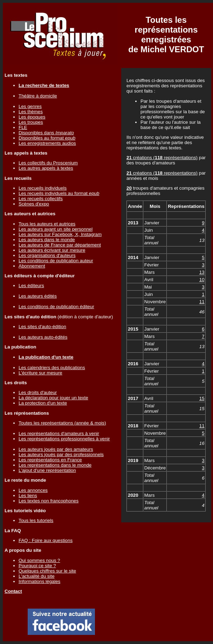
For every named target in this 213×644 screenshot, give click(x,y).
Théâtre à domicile (38, 96)
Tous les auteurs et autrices (47, 224)
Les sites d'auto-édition (42, 327)
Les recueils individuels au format (59, 193)
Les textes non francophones (49, 501)
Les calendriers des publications (52, 368)
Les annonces (33, 490)
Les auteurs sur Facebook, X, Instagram (60, 234)
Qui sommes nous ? (39, 560)
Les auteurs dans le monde (47, 240)
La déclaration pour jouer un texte (53, 398)
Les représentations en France (50, 460)
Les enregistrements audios (47, 143)
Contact (13, 591)
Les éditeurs (31, 286)
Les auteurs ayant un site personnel (56, 229)
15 (202, 398)
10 (202, 280)
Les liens (28, 496)
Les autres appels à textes (46, 168)
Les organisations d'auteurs (47, 255)
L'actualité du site (37, 576)
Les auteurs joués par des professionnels (61, 455)
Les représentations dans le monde (55, 465)
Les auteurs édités (38, 296)
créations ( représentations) (162, 158)
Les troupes (31, 122)
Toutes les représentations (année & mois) (62, 423)
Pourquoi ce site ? (37, 566)
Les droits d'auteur (38, 392)
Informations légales (39, 581)
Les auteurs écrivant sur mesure (52, 250)
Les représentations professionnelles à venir (64, 439)
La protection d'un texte (43, 403)
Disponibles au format (47, 138)
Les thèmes (31, 112)
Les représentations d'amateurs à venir (59, 433)
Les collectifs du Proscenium (48, 163)
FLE (23, 127)
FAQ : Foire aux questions (46, 540)
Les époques (32, 117)
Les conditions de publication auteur (56, 261)
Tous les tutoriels (36, 520)
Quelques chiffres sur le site (47, 571)
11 (202, 302)
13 (202, 272)
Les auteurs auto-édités (43, 337)
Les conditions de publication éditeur (56, 307)
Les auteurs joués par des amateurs (56, 449)
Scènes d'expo (34, 204)
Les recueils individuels (43, 188)
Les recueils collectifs (41, 199)
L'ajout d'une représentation (47, 470)
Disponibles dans (46, 133)
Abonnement (32, 266)
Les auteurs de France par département (60, 245)
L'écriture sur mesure (40, 373)
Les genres (30, 106)
